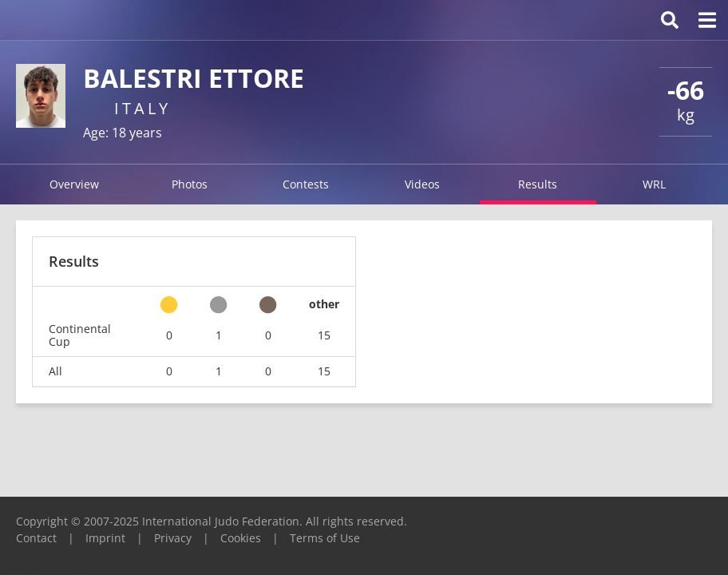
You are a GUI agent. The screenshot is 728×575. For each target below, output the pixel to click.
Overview (74, 184)
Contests (306, 184)
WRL (654, 184)
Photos (190, 184)
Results (538, 184)
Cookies (241, 538)
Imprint (105, 538)
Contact (36, 538)
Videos (422, 184)
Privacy (173, 538)
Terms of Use (325, 538)
